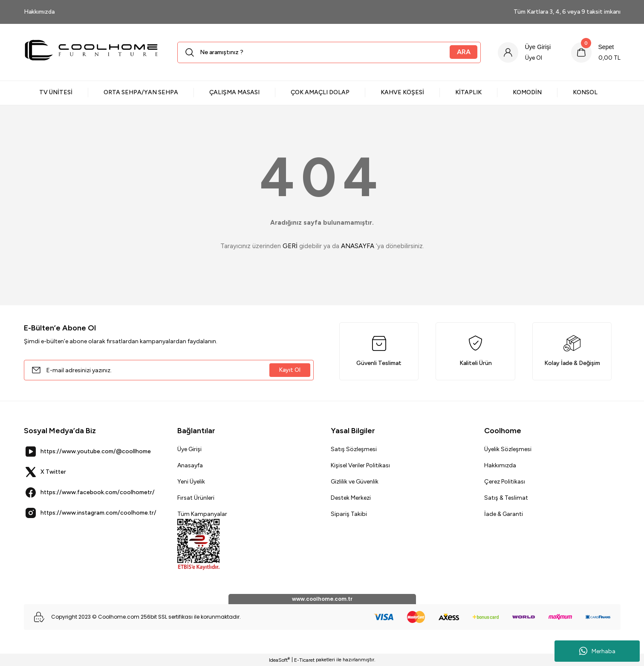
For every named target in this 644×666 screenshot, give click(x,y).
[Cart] (596, 52)
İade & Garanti (504, 514)
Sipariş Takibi (349, 514)
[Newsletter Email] (169, 370)
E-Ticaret (304, 660)
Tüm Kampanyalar (202, 514)
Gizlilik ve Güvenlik (355, 482)
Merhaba (597, 651)
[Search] (329, 52)
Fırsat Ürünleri (196, 498)
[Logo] (92, 52)
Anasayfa (190, 465)
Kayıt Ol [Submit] (290, 370)
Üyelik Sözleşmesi (508, 449)
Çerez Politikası (505, 482)
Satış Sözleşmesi (354, 449)
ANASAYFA (358, 246)
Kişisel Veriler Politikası (360, 465)
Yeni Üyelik (191, 482)
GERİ (290, 246)
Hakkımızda (500, 465)
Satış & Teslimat (506, 498)
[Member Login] (524, 52)
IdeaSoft (279, 660)
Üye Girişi (189, 449)
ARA (463, 52)
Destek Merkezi (351, 498)
